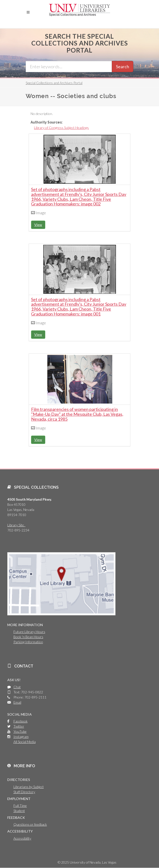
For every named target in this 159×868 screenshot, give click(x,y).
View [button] (38, 225)
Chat (17, 687)
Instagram (21, 737)
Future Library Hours (29, 632)
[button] (28, 12)
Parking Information (28, 642)
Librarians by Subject (29, 787)
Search (123, 67)
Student (19, 811)
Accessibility (22, 838)
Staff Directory (24, 792)
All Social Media (25, 742)
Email (17, 702)
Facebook (21, 721)
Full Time (20, 806)
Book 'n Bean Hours (28, 637)
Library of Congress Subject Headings (61, 128)
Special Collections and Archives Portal (54, 83)
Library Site (16, 525)
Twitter (19, 726)
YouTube (20, 731)
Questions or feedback (30, 824)
